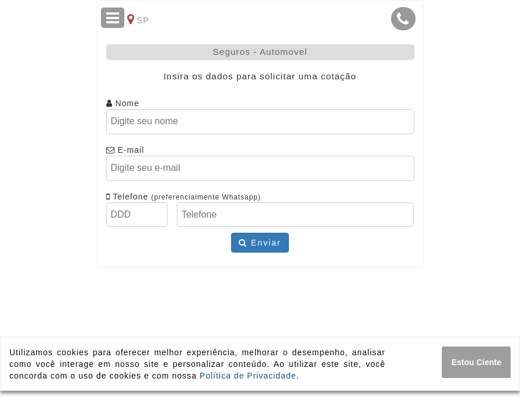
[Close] (476, 362)
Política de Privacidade (248, 376)
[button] (403, 19)
